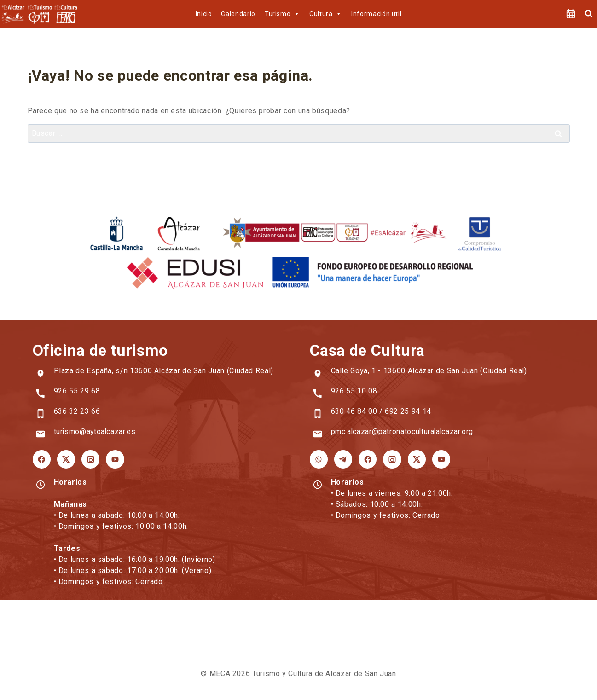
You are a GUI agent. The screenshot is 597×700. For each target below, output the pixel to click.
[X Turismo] (65, 459)
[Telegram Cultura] (342, 459)
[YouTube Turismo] (113, 459)
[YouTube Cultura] (438, 459)
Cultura (326, 14)
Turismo (282, 14)
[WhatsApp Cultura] (319, 459)
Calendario (238, 14)
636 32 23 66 (77, 411)
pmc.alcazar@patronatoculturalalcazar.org (403, 431)
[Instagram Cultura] (390, 459)
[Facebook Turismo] (41, 459)
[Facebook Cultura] (366, 459)
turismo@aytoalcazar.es (96, 431)
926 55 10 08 (354, 391)
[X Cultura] (414, 459)
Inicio (204, 14)
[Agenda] (571, 14)
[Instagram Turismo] (89, 459)
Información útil (376, 14)
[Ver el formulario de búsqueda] (589, 14)
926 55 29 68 (77, 391)
